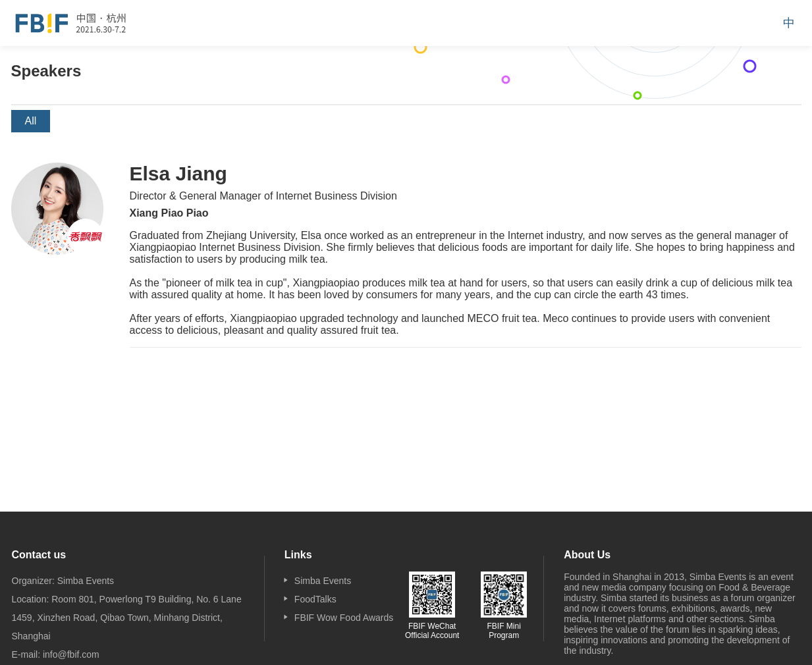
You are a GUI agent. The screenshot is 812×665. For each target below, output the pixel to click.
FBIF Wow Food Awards (344, 618)
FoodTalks (315, 599)
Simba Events (323, 581)
